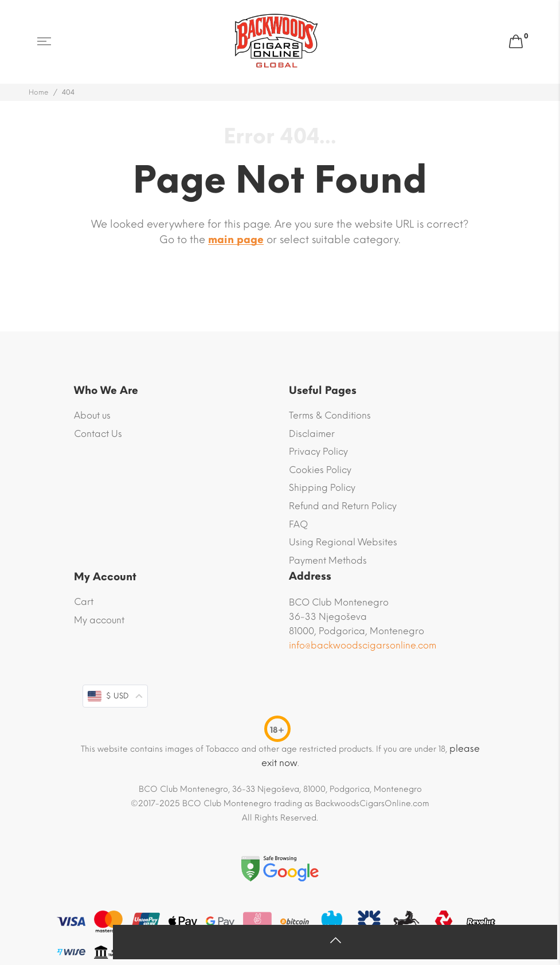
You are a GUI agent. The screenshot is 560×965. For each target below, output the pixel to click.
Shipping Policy (322, 488)
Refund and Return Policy (343, 506)
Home (39, 92)
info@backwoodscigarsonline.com (363, 645)
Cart (84, 602)
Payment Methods (328, 560)
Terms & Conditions (330, 415)
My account (99, 620)
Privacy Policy (318, 452)
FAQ (298, 524)
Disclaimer (312, 434)
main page (236, 240)
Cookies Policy (320, 470)
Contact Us (98, 434)
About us (92, 415)
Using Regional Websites (343, 542)
